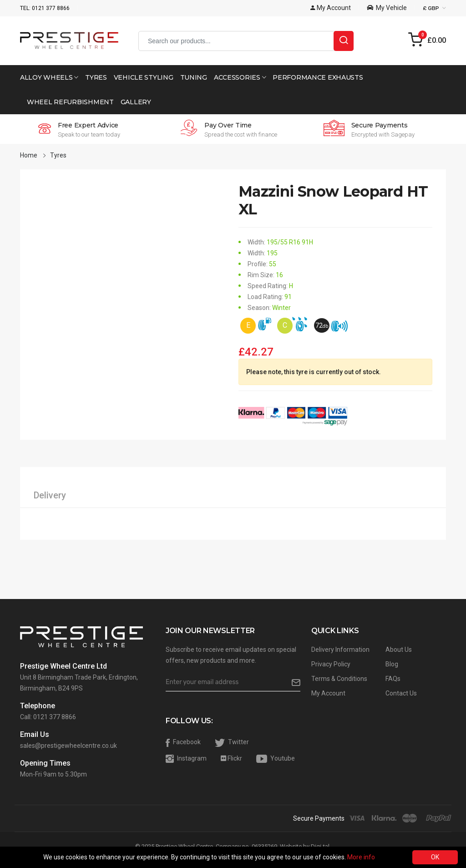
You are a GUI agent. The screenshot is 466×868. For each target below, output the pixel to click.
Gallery (136, 102)
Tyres (96, 77)
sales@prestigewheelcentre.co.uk (68, 746)
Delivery (50, 495)
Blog (392, 664)
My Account (328, 693)
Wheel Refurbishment (70, 102)
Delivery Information (340, 650)
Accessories (240, 77)
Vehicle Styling (144, 77)
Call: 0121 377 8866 (48, 717)
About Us (399, 650)
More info (361, 857)
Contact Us (401, 693)
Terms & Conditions (339, 679)
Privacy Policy (331, 664)
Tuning (194, 77)
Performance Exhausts (318, 77)
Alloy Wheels (49, 77)
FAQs (393, 679)
